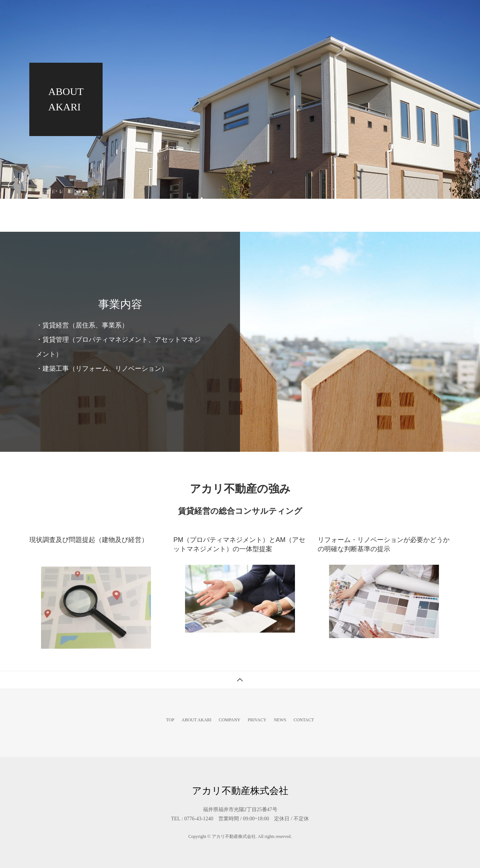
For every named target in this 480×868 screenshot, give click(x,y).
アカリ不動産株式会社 (62, 13)
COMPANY (306, 13)
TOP (213, 13)
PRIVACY (350, 13)
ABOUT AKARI (256, 13)
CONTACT (429, 13)
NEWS (389, 13)
